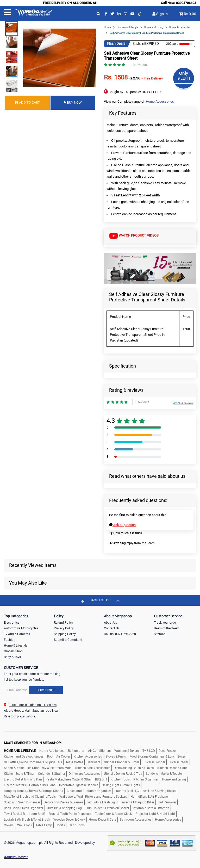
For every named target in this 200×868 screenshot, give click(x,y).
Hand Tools (77, 825)
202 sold (172, 44)
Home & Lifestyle (16, 646)
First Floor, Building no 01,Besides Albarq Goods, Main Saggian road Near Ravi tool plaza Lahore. (31, 711)
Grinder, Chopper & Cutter (121, 762)
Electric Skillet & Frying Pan (23, 779)
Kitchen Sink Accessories (93, 768)
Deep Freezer (168, 751)
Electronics (12, 623)
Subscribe (46, 690)
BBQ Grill (101, 779)
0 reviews (140, 65)
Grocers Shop (13, 651)
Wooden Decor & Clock (69, 820)
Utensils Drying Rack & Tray (123, 774)
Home (107, 27)
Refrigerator (76, 751)
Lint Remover (167, 802)
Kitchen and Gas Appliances (24, 757)
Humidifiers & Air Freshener (150, 797)
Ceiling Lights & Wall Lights (121, 785)
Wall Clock (25, 825)
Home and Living (154, 27)
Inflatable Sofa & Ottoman (151, 808)
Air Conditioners (99, 751)
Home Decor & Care (102, 820)
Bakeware (93, 762)
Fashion (10, 640)
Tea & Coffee (74, 762)
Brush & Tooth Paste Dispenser (70, 814)
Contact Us (112, 628)
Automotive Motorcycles (21, 628)
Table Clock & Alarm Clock (113, 814)
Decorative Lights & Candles (79, 785)
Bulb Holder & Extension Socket (107, 808)
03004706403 (186, 3)
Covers (9, 825)
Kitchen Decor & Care (172, 768)
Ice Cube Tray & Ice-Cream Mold (49, 768)
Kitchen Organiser (146, 779)
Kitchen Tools (120, 779)
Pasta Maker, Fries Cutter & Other (68, 779)
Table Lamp (44, 825)
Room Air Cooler (59, 757)
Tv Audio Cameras (17, 634)
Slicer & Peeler (179, 762)
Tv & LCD (149, 751)
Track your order (165, 623)
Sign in (160, 14)
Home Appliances (52, 751)
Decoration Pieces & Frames (63, 802)
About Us (110, 623)
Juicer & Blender (154, 762)
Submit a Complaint (68, 640)
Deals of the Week (166, 628)
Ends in (138, 44)
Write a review (183, 403)
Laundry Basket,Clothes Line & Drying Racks (145, 791)
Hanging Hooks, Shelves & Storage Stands (33, 791)
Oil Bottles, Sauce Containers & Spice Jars (33, 762)
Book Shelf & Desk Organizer (24, 808)
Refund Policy (64, 623)
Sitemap (160, 634)
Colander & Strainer (52, 774)
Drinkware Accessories (85, 774)
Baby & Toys (12, 657)
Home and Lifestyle (127, 27)
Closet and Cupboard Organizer (89, 791)
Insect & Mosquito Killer (138, 802)
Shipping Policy (65, 634)
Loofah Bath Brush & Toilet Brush (27, 820)
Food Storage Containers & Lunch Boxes (158, 757)
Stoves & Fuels (116, 757)
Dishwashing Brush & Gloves (134, 768)
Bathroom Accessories (136, 820)
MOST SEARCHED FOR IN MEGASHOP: (33, 743)
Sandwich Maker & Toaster (164, 774)
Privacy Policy (64, 628)
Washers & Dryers (127, 751)
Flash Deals (116, 44)
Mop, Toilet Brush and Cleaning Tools (30, 797)
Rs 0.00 (190, 14)
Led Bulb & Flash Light (102, 802)
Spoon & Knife (14, 768)
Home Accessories (180, 27)
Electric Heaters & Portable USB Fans (30, 785)
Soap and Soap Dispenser (22, 802)
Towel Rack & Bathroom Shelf (24, 814)
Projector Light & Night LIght (155, 814)
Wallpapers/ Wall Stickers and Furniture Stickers (93, 797)
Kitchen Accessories (88, 757)
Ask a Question (122, 525)
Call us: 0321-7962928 (120, 634)
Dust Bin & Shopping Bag (64, 808)
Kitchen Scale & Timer (19, 774)
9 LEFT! (184, 78)
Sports (60, 825)
